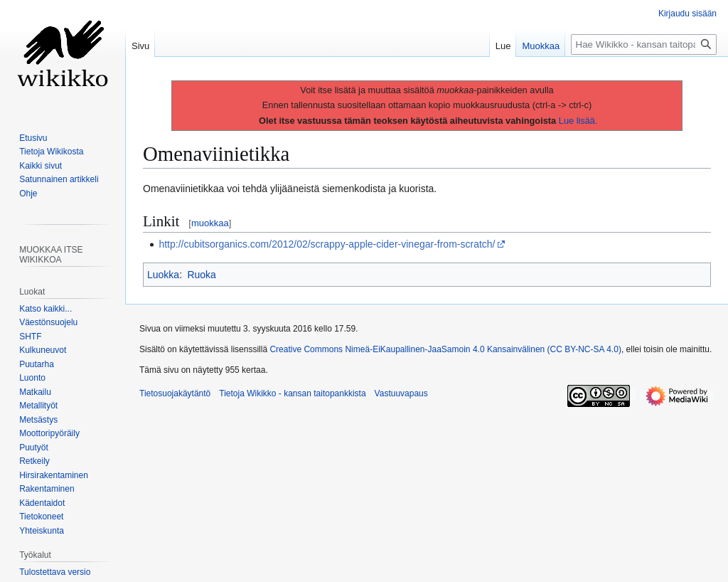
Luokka (163, 275)
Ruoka (201, 275)
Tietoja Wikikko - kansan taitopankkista (292, 393)
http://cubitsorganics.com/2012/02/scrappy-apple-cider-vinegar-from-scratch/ (327, 244)
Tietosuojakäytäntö (175, 393)
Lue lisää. (578, 121)
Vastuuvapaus (401, 393)
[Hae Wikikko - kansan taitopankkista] (644, 44)
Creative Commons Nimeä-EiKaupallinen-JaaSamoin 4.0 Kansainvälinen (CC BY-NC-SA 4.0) (445, 349)
